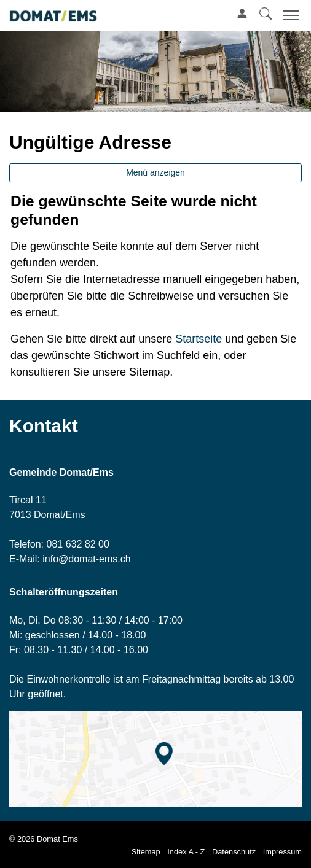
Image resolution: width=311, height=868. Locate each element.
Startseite (199, 339)
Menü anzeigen (155, 172)
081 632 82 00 (77, 544)
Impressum (282, 852)
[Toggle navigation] (289, 15)
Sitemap (146, 852)
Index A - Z (186, 852)
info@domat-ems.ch (86, 559)
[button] (266, 14)
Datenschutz (234, 852)
